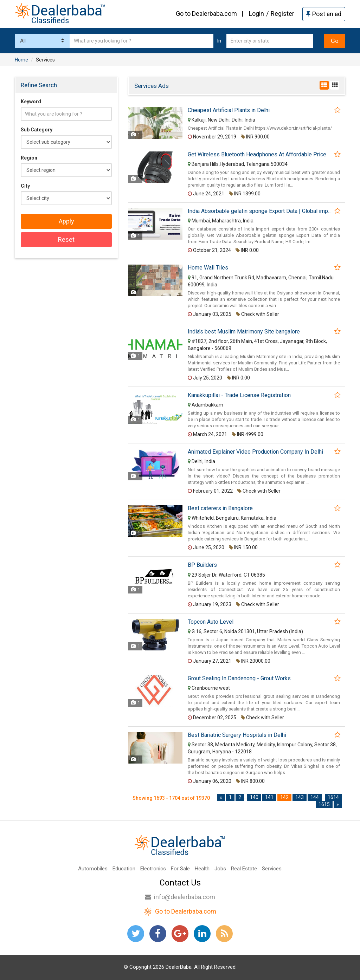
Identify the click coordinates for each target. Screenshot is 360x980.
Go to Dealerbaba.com (206, 14)
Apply (66, 221)
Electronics (153, 869)
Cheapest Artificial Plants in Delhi (229, 110)
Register (282, 14)
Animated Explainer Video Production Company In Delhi (255, 452)
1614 (333, 797)
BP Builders (202, 565)
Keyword (31, 102)
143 (300, 797)
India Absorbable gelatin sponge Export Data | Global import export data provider (261, 211)
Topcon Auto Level (211, 622)
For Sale (180, 869)
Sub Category (37, 130)
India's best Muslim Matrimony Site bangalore (244, 332)
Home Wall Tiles (208, 268)
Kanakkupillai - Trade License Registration (239, 395)
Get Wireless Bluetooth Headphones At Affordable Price (257, 155)
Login (256, 14)
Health (202, 869)
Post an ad (324, 14)
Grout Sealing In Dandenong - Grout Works (239, 679)
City (25, 186)
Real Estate (244, 869)
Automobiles (93, 869)
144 (315, 797)
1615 (324, 804)
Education (124, 869)
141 (269, 797)
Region (29, 158)
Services (272, 869)
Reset (66, 239)
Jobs (220, 869)
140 (254, 797)
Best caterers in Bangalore (220, 508)
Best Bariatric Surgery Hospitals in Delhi (237, 735)
